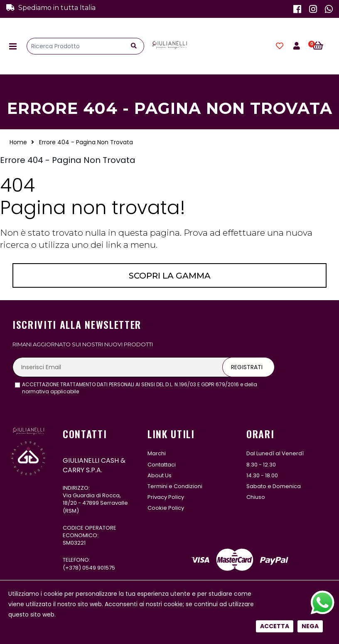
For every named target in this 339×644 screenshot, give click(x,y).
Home (18, 142)
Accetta (275, 283)
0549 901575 (99, 568)
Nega (310, 283)
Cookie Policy (166, 508)
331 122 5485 (96, 592)
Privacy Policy (166, 497)
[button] (323, 46)
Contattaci (162, 465)
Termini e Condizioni (175, 486)
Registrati (247, 367)
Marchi (157, 453)
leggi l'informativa (103, 391)
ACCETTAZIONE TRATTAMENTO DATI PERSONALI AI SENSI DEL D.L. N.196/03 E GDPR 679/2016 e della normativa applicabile (140, 388)
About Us (160, 475)
